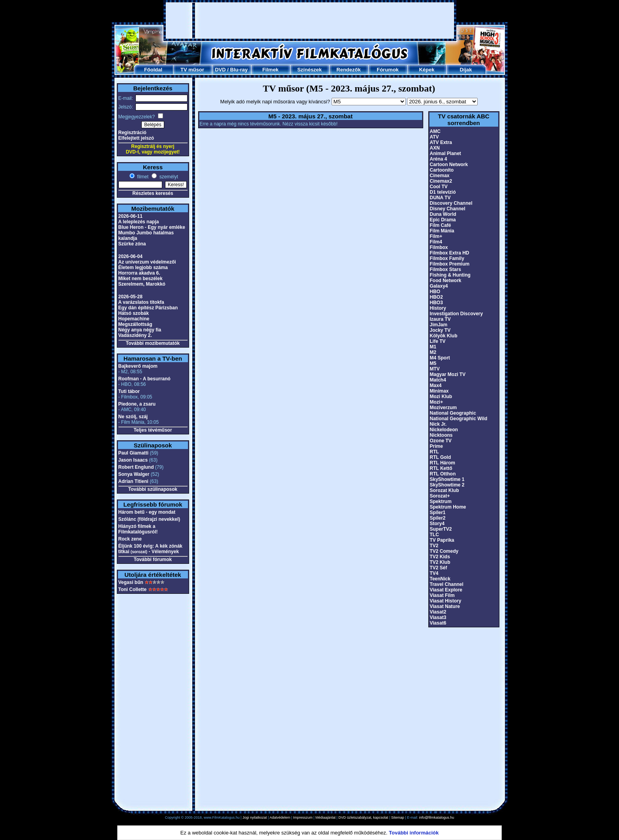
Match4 (438, 380)
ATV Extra (441, 142)
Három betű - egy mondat (147, 512)
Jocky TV (440, 330)
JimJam (439, 325)
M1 (433, 347)
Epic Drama (443, 220)
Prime (436, 446)
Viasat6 (438, 623)
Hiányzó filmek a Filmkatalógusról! (138, 529)
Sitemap (398, 818)
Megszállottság (135, 324)
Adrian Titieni (133, 481)
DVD (220, 70)
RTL (434, 452)
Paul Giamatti (134, 453)
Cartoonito (442, 170)
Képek (427, 70)
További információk (414, 833)
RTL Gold (441, 457)
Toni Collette (133, 589)
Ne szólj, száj (133, 417)
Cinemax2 (441, 181)
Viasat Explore (446, 590)
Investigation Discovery (457, 314)
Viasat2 (438, 612)
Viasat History (446, 601)
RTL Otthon (443, 474)
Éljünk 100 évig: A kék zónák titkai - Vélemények (151, 549)
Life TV (438, 341)
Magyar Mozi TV (448, 374)
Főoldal (153, 70)
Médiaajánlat (325, 818)
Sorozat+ (440, 496)
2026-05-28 (130, 297)
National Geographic (453, 413)
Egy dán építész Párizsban (148, 308)
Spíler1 (438, 513)
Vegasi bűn (131, 582)
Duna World (443, 214)
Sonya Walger (134, 474)
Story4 (437, 524)
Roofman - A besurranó (144, 379)
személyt (168, 177)
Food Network (446, 281)
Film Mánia (442, 231)
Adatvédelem (280, 818)
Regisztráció (132, 133)
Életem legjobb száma (143, 268)
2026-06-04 (130, 256)
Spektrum (441, 501)
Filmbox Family (447, 258)
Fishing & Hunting (450, 275)
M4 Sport (440, 358)
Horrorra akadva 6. (139, 273)
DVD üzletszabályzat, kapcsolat (363, 818)
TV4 (434, 573)
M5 (433, 363)
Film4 (436, 242)
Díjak (466, 70)
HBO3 (436, 303)
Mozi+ (437, 402)
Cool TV (439, 187)
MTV (435, 369)
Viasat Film (442, 595)
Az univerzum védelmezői (147, 262)
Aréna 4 (439, 159)
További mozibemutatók (153, 343)
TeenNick (440, 579)
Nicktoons (441, 435)
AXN (435, 148)
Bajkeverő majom (138, 366)
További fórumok (153, 559)
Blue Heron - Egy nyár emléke (152, 227)
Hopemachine (134, 319)
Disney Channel (448, 209)
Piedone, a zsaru (137, 404)
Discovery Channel (451, 203)
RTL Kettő (441, 468)
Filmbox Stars (445, 269)
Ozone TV (441, 441)
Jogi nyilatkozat (255, 818)
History (438, 308)
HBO (435, 292)
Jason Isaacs (133, 460)
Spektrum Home (448, 507)
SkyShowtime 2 (447, 485)
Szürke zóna (132, 244)
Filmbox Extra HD (450, 253)
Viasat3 (438, 617)
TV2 (434, 546)
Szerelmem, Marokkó (142, 284)
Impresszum (303, 818)
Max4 (436, 385)
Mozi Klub (441, 397)
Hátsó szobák (134, 313)
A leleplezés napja (139, 222)
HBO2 (436, 297)
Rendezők (348, 70)
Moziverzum (444, 408)
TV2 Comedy (444, 551)
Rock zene (130, 539)
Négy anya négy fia (140, 330)
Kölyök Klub (444, 336)
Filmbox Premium (450, 264)
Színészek (309, 70)
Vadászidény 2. (135, 335)
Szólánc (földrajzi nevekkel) (149, 519)
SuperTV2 (441, 529)
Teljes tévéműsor (153, 430)
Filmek (270, 70)
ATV (434, 137)
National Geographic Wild (459, 419)
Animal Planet (445, 153)
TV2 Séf (439, 568)
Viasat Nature (445, 606)
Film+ (436, 236)
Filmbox (439, 247)
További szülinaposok (153, 489)
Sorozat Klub (445, 490)
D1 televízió (443, 192)
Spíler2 (438, 518)
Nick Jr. (438, 424)
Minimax (439, 391)
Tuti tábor (129, 391)
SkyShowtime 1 (447, 479)
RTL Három (443, 463)
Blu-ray (239, 70)
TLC (434, 535)
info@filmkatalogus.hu (437, 818)
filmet (142, 177)
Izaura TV (440, 319)
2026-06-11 (130, 216)
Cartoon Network (449, 165)
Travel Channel (447, 584)
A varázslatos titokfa (141, 302)
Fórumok (388, 70)
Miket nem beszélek (141, 279)
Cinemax (440, 176)
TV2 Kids (440, 557)
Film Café (441, 225)
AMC (435, 131)
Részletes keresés (153, 193)
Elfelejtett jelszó (136, 138)
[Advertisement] (310, 21)
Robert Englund (136, 467)
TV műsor (192, 70)
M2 (433, 352)
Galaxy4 (439, 286)
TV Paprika (442, 540)
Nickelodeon (444, 430)
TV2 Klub (440, 562)
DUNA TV (440, 198)
